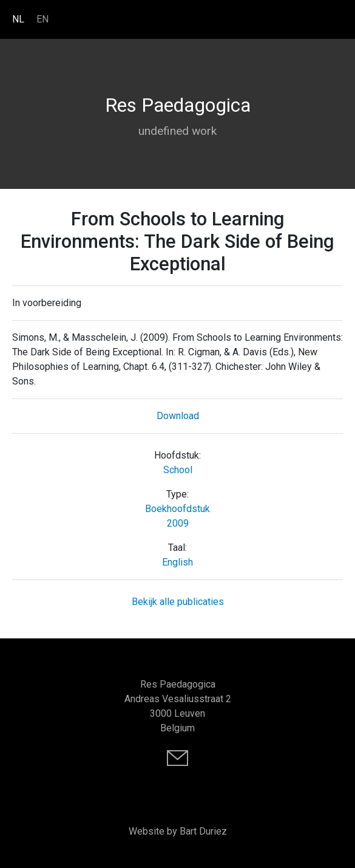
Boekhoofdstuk (177, 509)
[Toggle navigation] (337, 19)
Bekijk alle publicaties (178, 602)
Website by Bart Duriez (178, 831)
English (177, 562)
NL (18, 19)
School (178, 470)
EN (42, 19)
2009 (178, 523)
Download (178, 416)
